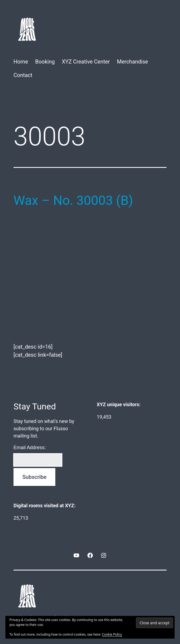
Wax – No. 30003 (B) (73, 200)
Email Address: (30, 448)
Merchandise (132, 62)
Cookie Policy (112, 634)
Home (21, 62)
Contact (23, 75)
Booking (45, 62)
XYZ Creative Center (86, 62)
